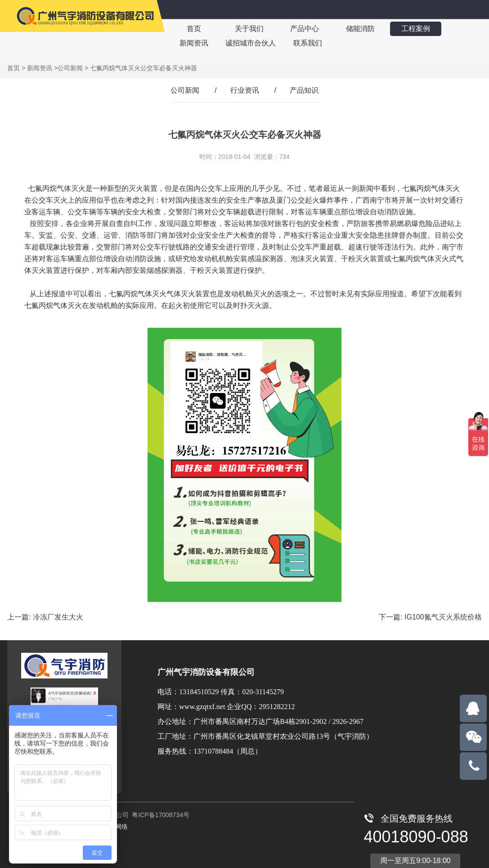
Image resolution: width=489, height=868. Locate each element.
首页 (193, 29)
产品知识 (304, 90)
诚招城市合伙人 (250, 43)
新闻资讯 (193, 43)
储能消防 (358, 29)
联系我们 (307, 43)
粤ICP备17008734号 (160, 815)
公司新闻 (70, 68)
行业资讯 (245, 90)
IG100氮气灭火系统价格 (443, 617)
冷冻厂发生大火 (58, 617)
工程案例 (413, 29)
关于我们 (248, 29)
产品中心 (303, 29)
